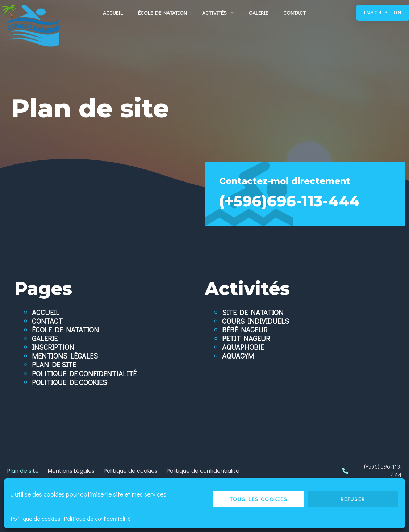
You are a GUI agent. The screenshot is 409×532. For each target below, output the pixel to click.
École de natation (162, 13)
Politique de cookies (36, 518)
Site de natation (253, 312)
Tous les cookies (259, 499)
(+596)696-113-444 (305, 200)
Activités (218, 13)
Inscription (53, 347)
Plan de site (54, 364)
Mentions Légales (65, 356)
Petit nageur (246, 338)
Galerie (258, 13)
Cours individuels (256, 321)
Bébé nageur (245, 330)
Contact (295, 13)
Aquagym (238, 356)
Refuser (353, 499)
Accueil (113, 13)
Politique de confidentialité (97, 518)
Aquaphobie (243, 347)
